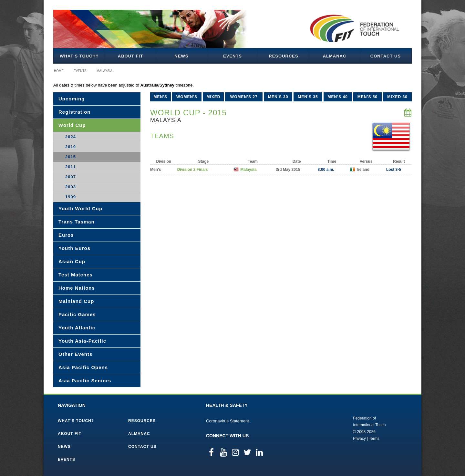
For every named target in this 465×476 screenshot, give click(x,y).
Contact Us (386, 56)
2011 (71, 167)
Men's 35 (308, 97)
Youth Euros (74, 248)
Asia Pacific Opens (83, 367)
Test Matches (76, 275)
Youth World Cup (80, 208)
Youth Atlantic (77, 328)
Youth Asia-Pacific (82, 341)
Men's (161, 97)
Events (232, 56)
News (182, 56)
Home (59, 71)
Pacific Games (77, 314)
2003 (71, 187)
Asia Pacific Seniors (85, 381)
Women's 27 (244, 97)
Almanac (335, 56)
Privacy (359, 439)
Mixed (213, 97)
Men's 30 (278, 97)
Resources (283, 56)
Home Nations (77, 288)
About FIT (130, 56)
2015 (71, 157)
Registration (75, 112)
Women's (187, 97)
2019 (71, 147)
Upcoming (72, 99)
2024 (71, 137)
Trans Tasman (77, 222)
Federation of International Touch (326, 428)
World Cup (72, 125)
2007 (71, 177)
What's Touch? (79, 56)
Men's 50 (367, 97)
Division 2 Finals (193, 170)
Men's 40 (338, 97)
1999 (71, 197)
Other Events (75, 354)
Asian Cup (72, 261)
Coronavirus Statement (227, 421)
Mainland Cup (76, 301)
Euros (66, 235)
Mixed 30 (397, 97)
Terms (374, 439)
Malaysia (104, 71)
